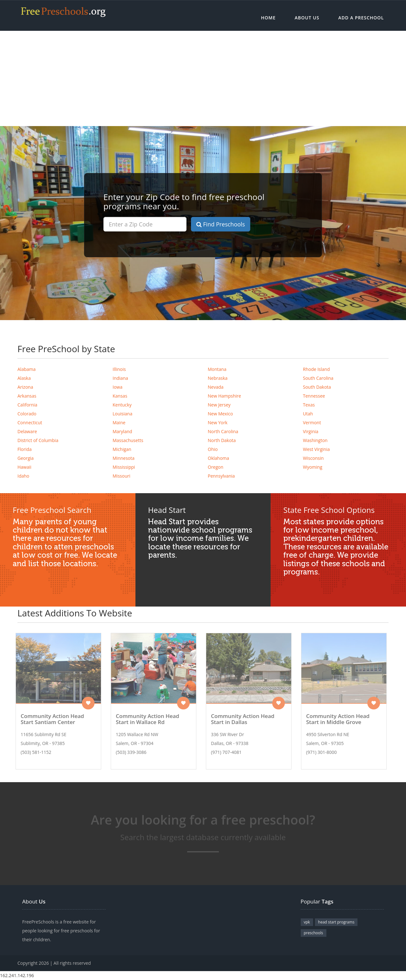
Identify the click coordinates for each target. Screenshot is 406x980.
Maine (119, 423)
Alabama (26, 369)
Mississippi (124, 467)
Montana (217, 369)
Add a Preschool (361, 18)
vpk (307, 922)
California (27, 405)
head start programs (336, 922)
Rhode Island (316, 369)
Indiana (120, 378)
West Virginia (316, 449)
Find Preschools (221, 224)
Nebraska (218, 378)
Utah (308, 414)
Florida (25, 449)
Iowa (118, 387)
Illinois (119, 369)
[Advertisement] (203, 78)
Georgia (26, 458)
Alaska (24, 378)
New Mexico (220, 414)
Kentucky (122, 405)
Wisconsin (313, 458)
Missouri (121, 476)
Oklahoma (218, 458)
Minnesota (124, 458)
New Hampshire (224, 396)
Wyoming (313, 467)
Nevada (216, 387)
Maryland (122, 431)
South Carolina (318, 378)
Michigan (122, 449)
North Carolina (223, 431)
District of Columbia (38, 440)
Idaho (23, 476)
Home (268, 18)
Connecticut (30, 423)
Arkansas (27, 396)
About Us (307, 18)
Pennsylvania (221, 476)
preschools (314, 933)
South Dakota (317, 387)
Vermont (312, 423)
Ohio (213, 449)
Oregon (216, 467)
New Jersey (219, 405)
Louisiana (122, 414)
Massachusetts (128, 440)
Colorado (27, 414)
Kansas (120, 396)
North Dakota (222, 440)
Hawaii (24, 467)
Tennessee (314, 396)
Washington (315, 440)
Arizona (25, 387)
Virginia (311, 431)
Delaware (27, 431)
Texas (309, 405)
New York (218, 423)
